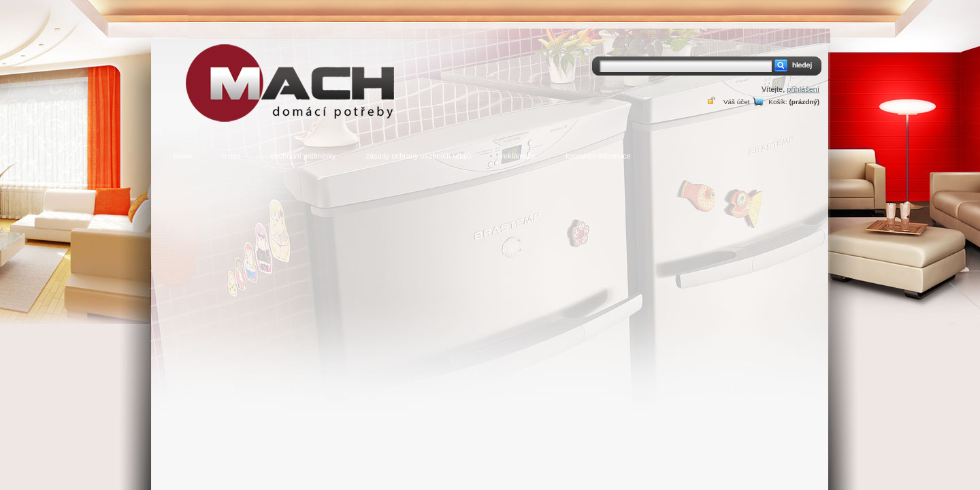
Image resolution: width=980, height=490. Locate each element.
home (183, 156)
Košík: (778, 102)
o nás (232, 156)
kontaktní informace (598, 156)
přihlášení (803, 89)
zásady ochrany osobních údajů (418, 156)
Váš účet (736, 102)
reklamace (518, 156)
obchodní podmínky (303, 156)
